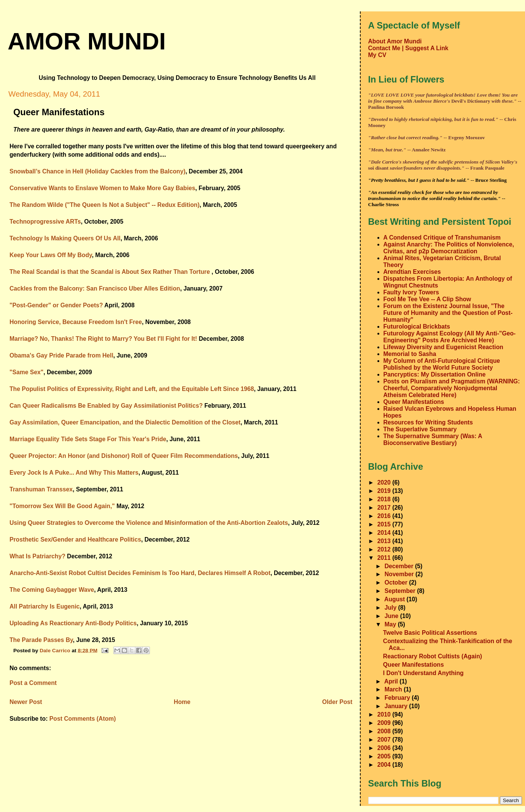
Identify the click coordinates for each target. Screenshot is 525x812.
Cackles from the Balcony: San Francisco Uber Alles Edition (95, 288)
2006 (385, 748)
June (392, 616)
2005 (385, 756)
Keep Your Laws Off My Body (51, 255)
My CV (377, 55)
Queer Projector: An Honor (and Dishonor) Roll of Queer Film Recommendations (124, 456)
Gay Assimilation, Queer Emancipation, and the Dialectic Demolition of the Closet (125, 422)
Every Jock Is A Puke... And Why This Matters (74, 473)
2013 (385, 541)
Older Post (337, 702)
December (400, 566)
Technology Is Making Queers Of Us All (65, 238)
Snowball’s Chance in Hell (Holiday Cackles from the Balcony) (97, 171)
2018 (385, 499)
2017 (385, 508)
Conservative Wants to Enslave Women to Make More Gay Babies (102, 188)
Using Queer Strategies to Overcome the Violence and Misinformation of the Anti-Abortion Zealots (149, 523)
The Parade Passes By (41, 640)
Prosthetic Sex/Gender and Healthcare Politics (75, 539)
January (397, 706)
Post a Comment (33, 683)
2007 (385, 740)
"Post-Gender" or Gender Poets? (56, 305)
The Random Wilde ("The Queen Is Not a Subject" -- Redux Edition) (104, 205)
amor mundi (87, 41)
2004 (385, 765)
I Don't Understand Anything (423, 673)
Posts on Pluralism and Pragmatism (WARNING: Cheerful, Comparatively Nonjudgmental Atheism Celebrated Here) (452, 388)
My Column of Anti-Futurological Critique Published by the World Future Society (442, 364)
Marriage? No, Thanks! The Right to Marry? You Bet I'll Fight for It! (103, 339)
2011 (385, 558)
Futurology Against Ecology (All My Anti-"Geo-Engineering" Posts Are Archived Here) (450, 337)
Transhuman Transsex (41, 489)
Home (182, 702)
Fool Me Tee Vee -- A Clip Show (427, 299)
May (391, 624)
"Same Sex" (26, 372)
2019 (385, 491)
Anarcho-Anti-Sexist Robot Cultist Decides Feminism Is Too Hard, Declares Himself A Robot (140, 573)
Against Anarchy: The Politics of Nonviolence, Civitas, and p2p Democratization (449, 248)
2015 (385, 524)
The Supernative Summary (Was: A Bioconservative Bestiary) (433, 439)
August (395, 599)
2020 (385, 482)
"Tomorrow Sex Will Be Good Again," (62, 506)
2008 (385, 731)
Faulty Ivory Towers (411, 292)
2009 (385, 723)
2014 (385, 533)
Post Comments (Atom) (83, 719)
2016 (385, 516)
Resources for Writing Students (428, 422)
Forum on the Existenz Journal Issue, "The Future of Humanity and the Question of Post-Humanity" (448, 313)
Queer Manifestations (414, 402)
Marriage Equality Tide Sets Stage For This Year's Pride (88, 439)
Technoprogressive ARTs (45, 222)
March (394, 689)
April (392, 681)
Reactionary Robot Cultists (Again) (433, 656)
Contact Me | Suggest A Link (408, 48)
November (400, 574)
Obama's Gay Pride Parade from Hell (61, 355)
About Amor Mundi (395, 41)
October (397, 582)
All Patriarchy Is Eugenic (45, 606)
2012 (385, 549)
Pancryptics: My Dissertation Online (435, 374)
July (391, 608)
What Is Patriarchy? (37, 556)
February (398, 698)
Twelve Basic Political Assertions (430, 633)
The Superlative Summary (420, 429)
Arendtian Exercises (412, 272)
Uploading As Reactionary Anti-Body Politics (73, 623)
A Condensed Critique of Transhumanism (442, 238)
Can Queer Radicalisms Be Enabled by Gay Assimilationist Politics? (106, 406)
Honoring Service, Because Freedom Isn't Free (76, 322)
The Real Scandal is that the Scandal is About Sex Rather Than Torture (111, 272)
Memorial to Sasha (410, 354)
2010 (385, 714)
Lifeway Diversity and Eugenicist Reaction (443, 347)
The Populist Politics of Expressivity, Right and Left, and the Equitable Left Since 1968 (132, 389)
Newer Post (26, 702)
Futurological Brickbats (417, 327)
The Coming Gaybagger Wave (52, 590)
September (401, 591)
